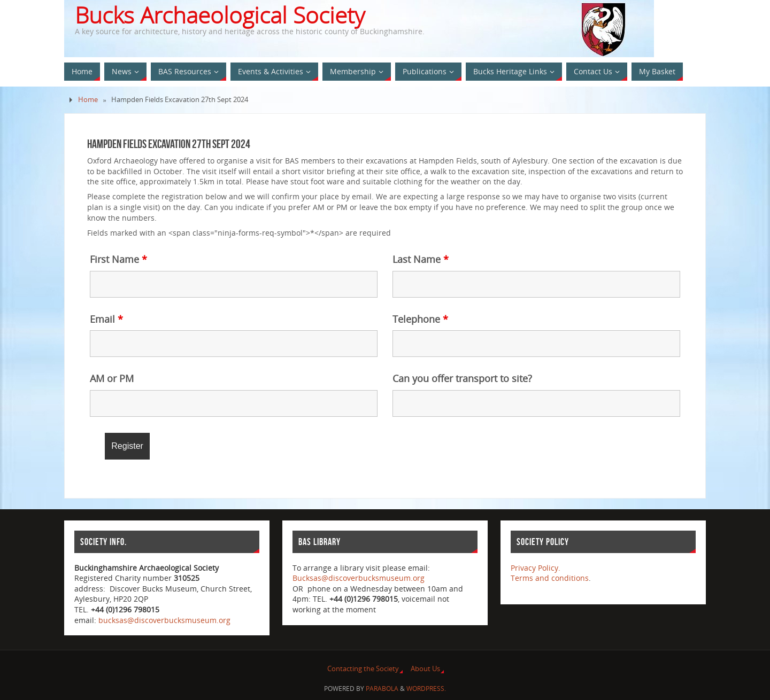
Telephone (420, 319)
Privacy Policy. (536, 568)
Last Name (421, 259)
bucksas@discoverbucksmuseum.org (164, 620)
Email (106, 319)
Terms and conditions (550, 578)
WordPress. (426, 689)
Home (88, 100)
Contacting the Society (363, 669)
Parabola (382, 689)
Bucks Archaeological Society (220, 15)
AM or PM (112, 378)
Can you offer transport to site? (462, 378)
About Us (425, 669)
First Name (118, 259)
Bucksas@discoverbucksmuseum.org (359, 578)
